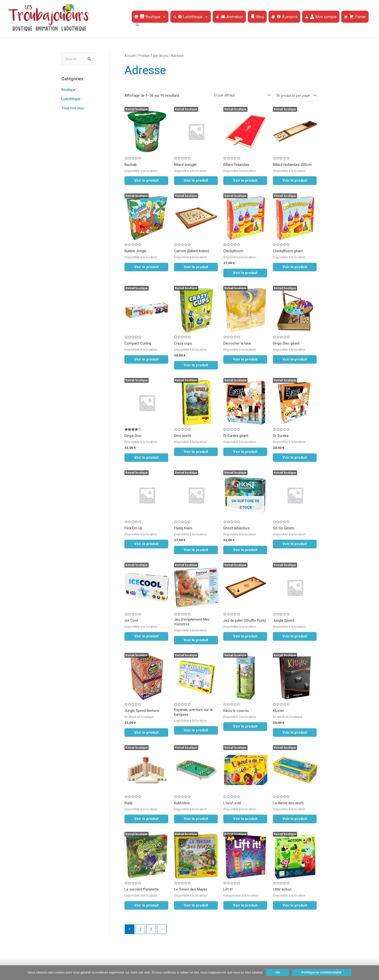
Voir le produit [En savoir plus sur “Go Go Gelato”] (295, 544)
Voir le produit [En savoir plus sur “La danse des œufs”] (295, 819)
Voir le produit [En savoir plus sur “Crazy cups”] (196, 365)
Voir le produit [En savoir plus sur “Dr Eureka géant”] (245, 452)
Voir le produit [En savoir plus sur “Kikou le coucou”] (245, 726)
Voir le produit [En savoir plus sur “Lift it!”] (245, 905)
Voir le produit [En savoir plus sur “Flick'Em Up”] (146, 544)
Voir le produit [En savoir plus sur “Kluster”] (295, 732)
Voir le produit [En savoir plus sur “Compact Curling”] (146, 359)
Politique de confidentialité (321, 972)
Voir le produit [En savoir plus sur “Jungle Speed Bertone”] (146, 732)
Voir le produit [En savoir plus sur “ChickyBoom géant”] (295, 267)
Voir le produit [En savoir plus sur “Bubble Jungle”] (146, 267)
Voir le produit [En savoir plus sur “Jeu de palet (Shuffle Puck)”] (245, 636)
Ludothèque (71, 99)
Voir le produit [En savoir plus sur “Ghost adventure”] (245, 550)
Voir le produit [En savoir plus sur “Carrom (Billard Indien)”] (196, 267)
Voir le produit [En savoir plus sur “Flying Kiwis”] (196, 550)
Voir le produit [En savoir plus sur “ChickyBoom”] (245, 273)
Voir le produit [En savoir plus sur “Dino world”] (196, 452)
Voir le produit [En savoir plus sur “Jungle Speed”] (295, 636)
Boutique (68, 90)
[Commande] (241, 95)
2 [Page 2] (140, 929)
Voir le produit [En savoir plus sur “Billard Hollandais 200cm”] (295, 180)
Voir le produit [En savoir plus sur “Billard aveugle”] (196, 180)
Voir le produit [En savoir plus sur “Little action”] (295, 905)
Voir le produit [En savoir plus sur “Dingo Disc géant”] (295, 359)
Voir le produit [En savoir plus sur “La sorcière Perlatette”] (146, 905)
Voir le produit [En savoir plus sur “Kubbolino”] (196, 819)
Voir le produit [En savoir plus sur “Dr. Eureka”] (295, 457)
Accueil (130, 56)
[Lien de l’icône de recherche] (251, 25)
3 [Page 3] (151, 929)
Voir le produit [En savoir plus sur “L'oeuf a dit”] (245, 819)
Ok (278, 972)
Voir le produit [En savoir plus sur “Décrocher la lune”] (245, 359)
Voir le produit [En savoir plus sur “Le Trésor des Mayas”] (196, 905)
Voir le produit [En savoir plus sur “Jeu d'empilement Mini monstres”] (196, 640)
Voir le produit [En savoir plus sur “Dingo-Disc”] (146, 457)
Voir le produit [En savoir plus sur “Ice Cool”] (146, 636)
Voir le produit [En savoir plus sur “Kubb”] (146, 819)
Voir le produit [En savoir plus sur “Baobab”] (146, 180)
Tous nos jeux (73, 108)
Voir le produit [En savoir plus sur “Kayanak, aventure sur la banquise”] (196, 730)
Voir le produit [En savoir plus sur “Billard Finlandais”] (245, 180)
